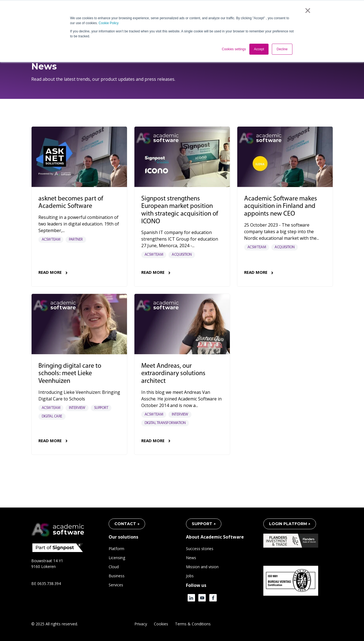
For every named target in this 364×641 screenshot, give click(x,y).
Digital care (52, 416)
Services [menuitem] (116, 585)
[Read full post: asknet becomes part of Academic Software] (79, 157)
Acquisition (182, 255)
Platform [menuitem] (116, 549)
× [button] (308, 10)
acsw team (51, 240)
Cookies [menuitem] (161, 624)
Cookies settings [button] (234, 49)
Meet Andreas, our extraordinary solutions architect (173, 374)
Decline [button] (282, 49)
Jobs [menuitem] (190, 576)
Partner (76, 240)
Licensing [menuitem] (117, 558)
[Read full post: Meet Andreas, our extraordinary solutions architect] (182, 324)
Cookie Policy (109, 23)
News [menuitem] (191, 558)
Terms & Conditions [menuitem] (193, 624)
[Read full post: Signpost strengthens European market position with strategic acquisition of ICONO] (182, 157)
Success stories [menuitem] (200, 549)
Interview (77, 408)
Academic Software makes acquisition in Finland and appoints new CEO (281, 207)
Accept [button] (259, 49)
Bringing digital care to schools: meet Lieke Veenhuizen (70, 374)
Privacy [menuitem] (141, 624)
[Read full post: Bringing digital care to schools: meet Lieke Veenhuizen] (79, 324)
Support (101, 408)
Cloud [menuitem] (114, 567)
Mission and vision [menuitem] (202, 567)
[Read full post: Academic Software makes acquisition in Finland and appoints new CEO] (285, 157)
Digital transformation (165, 423)
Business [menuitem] (117, 576)
